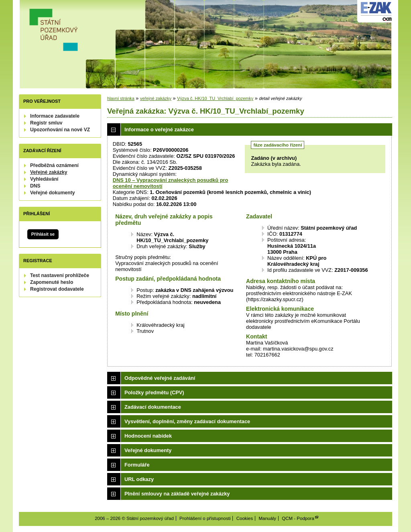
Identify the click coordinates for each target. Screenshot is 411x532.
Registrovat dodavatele (57, 289)
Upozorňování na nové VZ (60, 130)
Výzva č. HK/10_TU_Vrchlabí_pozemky (215, 98)
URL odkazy (139, 479)
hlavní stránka (121, 98)
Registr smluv (46, 123)
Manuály (267, 518)
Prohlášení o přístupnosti (205, 518)
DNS (35, 186)
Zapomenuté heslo (52, 282)
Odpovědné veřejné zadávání (160, 378)
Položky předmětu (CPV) (154, 392)
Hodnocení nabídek (148, 436)
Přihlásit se (43, 234)
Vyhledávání (44, 179)
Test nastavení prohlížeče (60, 275)
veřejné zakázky (156, 98)
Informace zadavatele (55, 116)
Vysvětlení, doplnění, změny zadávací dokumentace (187, 421)
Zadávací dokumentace (153, 407)
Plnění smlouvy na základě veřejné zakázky (177, 494)
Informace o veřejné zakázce (159, 129)
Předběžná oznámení (54, 165)
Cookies (245, 518)
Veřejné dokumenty (52, 193)
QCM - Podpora (298, 518)
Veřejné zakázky (49, 172)
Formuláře (137, 465)
